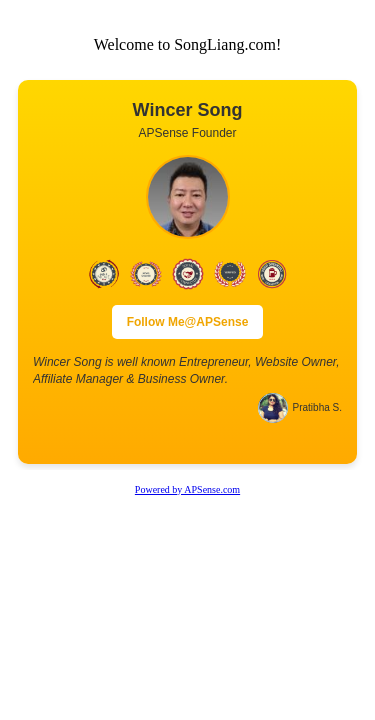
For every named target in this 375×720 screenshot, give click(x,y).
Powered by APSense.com (187, 489)
